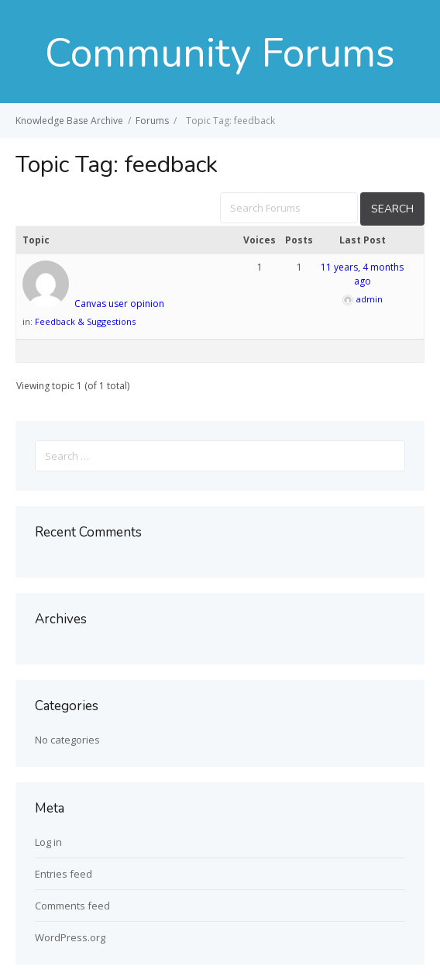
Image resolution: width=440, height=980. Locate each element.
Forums (152, 121)
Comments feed (72, 906)
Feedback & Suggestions (85, 321)
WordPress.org (70, 937)
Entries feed (64, 874)
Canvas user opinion (119, 304)
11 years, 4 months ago (362, 274)
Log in (48, 842)
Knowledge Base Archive (69, 121)
